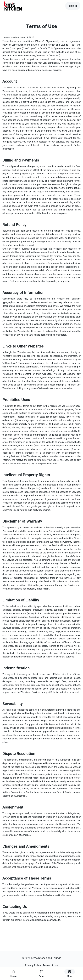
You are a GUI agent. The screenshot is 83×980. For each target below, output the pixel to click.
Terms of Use (50, 965)
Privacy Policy (33, 965)
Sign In (73, 6)
